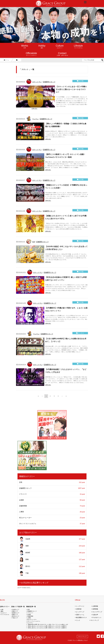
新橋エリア (15, 615)
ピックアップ (80, 612)
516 (34, 242)
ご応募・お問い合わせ (62, 54)
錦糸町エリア (16, 613)
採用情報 (95, 609)
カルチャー (60, 46)
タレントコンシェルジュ (52, 524)
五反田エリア (16, 610)
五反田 (52, 539)
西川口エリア (16, 616)
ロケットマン (37, 82)
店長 (52, 482)
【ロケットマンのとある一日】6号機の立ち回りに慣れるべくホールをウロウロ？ (71, 89)
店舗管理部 (52, 506)
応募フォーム (80, 615)
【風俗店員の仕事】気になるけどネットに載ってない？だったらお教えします (48, 624)
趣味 (42, 46)
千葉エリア (15, 618)
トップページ (80, 606)
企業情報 (95, 606)
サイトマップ (95, 620)
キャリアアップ (97, 612)
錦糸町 (52, 553)
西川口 (52, 566)
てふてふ (35, 119)
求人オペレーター (52, 518)
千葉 (52, 573)
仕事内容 (79, 609)
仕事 (25, 46)
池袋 (52, 546)
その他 (81, 81)
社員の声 (95, 615)
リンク (78, 620)
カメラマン (30, 623)
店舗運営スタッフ (49, 82)
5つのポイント (97, 617)
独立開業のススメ (81, 617)
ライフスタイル (78, 46)
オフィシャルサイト (31, 54)
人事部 (52, 512)
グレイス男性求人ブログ (80, 640)
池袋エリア (15, 611)
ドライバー (52, 494)
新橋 (52, 560)
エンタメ (81, 333)
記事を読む (35, 109)
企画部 (52, 500)
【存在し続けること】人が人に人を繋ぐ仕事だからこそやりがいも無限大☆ (47, 626)
